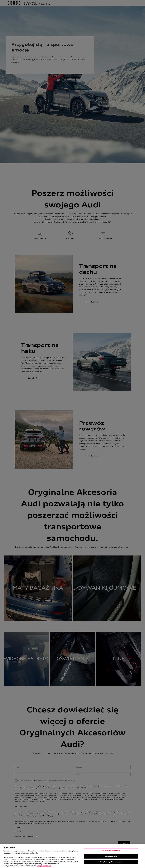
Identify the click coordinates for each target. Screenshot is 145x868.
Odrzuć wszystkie (111, 856)
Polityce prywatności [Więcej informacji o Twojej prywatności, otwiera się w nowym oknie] (44, 866)
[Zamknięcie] (142, 856)
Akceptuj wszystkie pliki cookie (111, 862)
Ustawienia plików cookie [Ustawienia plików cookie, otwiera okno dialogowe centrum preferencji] (111, 851)
